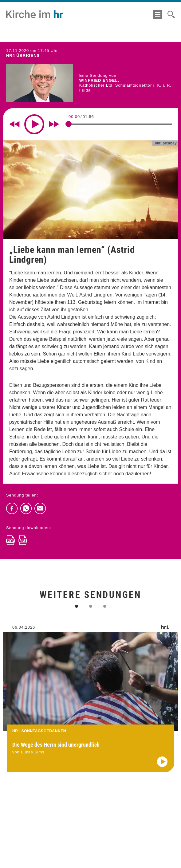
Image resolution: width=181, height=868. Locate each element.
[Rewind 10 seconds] (14, 124)
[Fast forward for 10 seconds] (54, 124)
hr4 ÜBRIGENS (23, 55)
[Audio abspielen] (162, 767)
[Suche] (171, 14)
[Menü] (158, 14)
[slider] (69, 124)
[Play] (34, 124)
